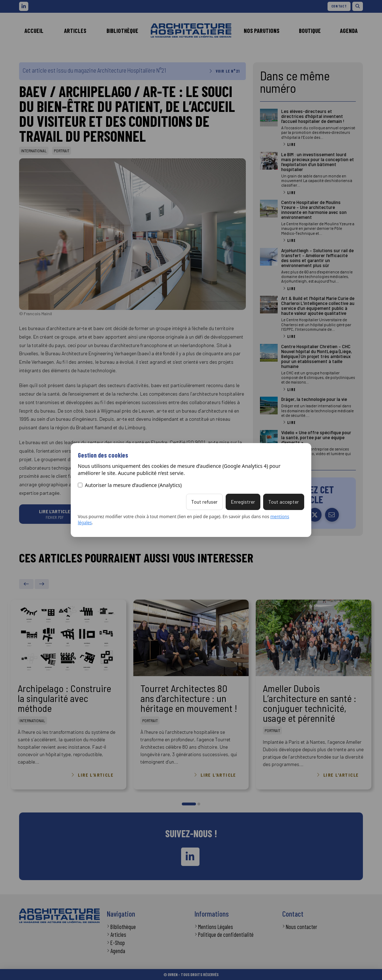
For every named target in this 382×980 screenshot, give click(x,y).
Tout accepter (284, 502)
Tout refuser (204, 502)
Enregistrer (243, 502)
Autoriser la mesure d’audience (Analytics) (130, 485)
